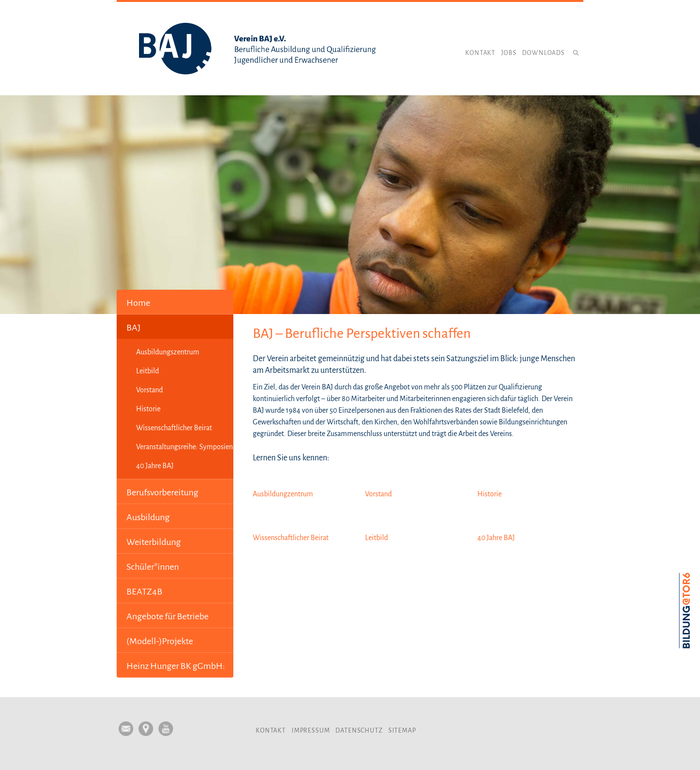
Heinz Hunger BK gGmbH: (176, 666)
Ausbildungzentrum (283, 494)
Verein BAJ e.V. (258, 49)
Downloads (543, 53)
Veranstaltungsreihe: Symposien (184, 447)
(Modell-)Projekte (160, 641)
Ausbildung (148, 517)
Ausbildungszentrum (168, 352)
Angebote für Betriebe (167, 616)
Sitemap (402, 731)
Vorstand (149, 390)
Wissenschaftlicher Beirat (174, 428)
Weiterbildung (154, 542)
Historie (148, 409)
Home (138, 303)
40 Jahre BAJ (155, 466)
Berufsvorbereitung (162, 492)
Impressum (311, 731)
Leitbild (148, 371)
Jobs (509, 53)
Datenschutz (359, 731)
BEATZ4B (144, 592)
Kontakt (480, 53)
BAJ (133, 328)
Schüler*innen (153, 567)
